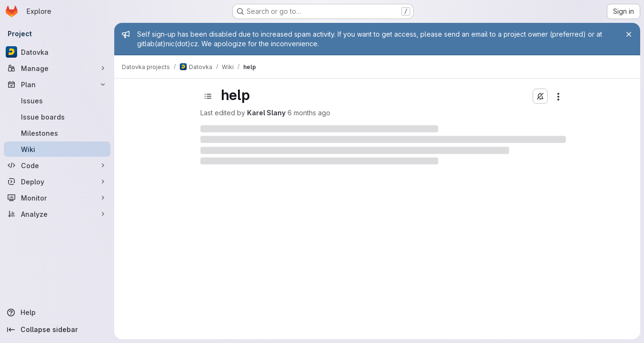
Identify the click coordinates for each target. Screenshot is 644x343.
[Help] (57, 313)
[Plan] (57, 84)
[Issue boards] (57, 117)
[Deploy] (57, 182)
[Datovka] (57, 52)
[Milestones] (57, 133)
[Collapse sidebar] (57, 330)
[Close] (629, 34)
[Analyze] (57, 214)
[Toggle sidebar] (208, 96)
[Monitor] (57, 198)
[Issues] (57, 101)
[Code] (57, 165)
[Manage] (57, 68)
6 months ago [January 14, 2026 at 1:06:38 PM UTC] (309, 113)
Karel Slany (266, 113)
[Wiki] (57, 149)
